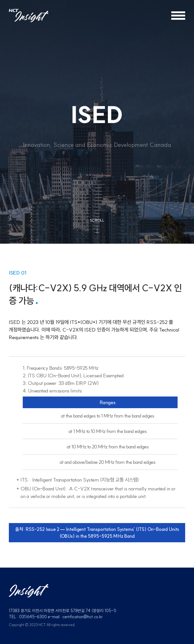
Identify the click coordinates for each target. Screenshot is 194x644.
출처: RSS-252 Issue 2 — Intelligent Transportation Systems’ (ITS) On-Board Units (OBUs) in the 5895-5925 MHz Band (97, 533)
